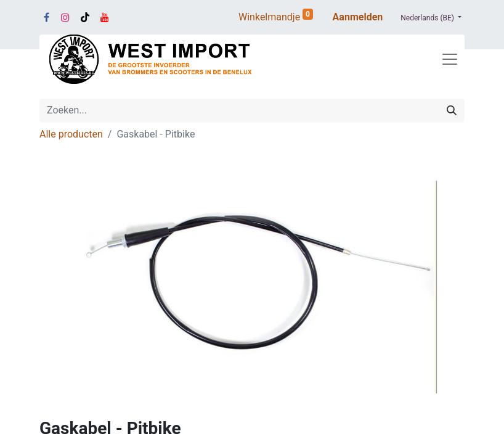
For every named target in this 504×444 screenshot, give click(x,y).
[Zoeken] (452, 110)
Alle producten (71, 134)
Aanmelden (358, 17)
